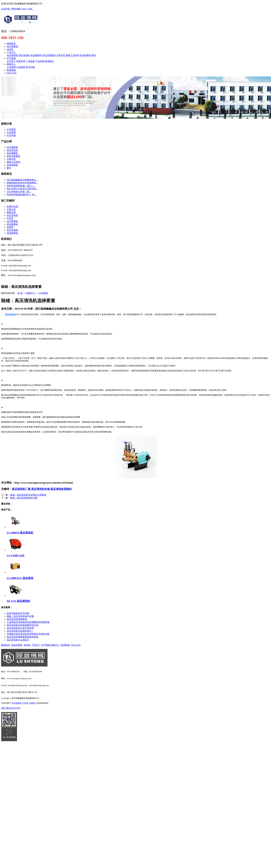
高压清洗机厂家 (21, 489)
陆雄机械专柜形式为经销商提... (22, 183)
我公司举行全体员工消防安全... (22, 189)
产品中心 (11, 52)
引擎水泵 (61, 55)
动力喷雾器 (12, 46)
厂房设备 (30, 61)
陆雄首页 (11, 44)
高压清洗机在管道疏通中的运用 (22, 625)
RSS (24, 9)
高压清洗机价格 (41, 489)
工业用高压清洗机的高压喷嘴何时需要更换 (28, 622)
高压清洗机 (24, 55)
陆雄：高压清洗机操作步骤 (24, 498)
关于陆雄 (11, 58)
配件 (94, 55)
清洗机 (10, 49)
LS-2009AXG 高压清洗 (20, 578)
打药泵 (10, 218)
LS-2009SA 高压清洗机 (20, 533)
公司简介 (11, 61)
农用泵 (10, 227)
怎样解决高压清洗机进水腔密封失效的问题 (28, 634)
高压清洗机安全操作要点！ (20, 631)
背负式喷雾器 (49, 55)
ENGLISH (12, 73)
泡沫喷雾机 (85, 55)
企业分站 (6, 9)
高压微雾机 (36, 55)
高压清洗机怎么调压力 (18, 640)
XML (30, 9)
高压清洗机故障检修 (17, 619)
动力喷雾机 (12, 221)
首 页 (20, 293)
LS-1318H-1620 (16, 555)
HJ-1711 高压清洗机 (18, 601)
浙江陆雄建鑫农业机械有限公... (22, 180)
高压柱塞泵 (12, 230)
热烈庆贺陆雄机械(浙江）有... (21, 195)
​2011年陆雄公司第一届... (19, 192)
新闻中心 (11, 64)
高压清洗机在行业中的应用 (20, 628)
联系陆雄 (11, 70)
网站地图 (16, 9)
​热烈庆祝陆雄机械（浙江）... (21, 186)
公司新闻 (11, 67)
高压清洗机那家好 (61, 489)
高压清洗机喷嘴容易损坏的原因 (22, 637)
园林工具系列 (73, 55)
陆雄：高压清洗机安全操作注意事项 (28, 495)
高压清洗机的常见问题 (18, 613)
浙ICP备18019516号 (11, 708)
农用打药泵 (12, 206)
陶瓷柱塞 (11, 212)
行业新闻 (21, 67)
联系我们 (49, 61)
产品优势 (40, 61)
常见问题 (30, 67)
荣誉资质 (21, 61)
